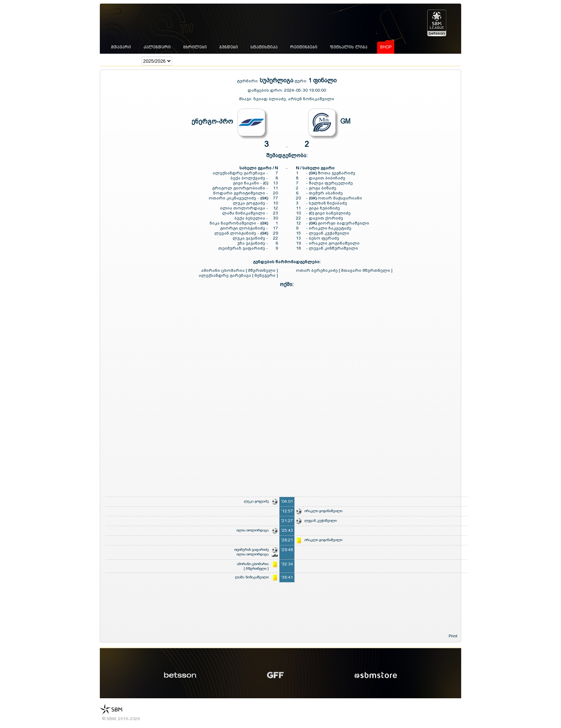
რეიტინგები (304, 47)
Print (453, 636)
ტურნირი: (248, 81)
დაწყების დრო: (265, 90)
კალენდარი (157, 47)
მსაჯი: (246, 99)
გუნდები (229, 47)
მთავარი (121, 47)
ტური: (301, 81)
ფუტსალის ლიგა (349, 47)
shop (386, 47)
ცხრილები (195, 47)
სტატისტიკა (264, 47)
